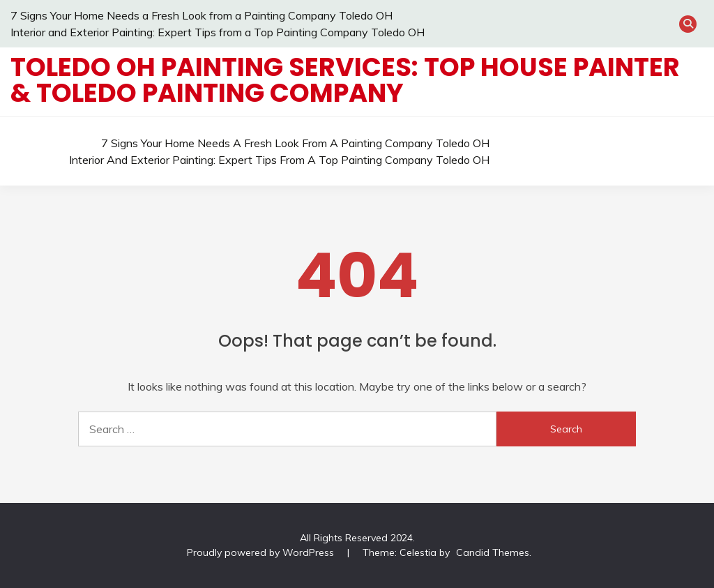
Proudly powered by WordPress (262, 552)
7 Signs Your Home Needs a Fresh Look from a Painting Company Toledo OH (202, 15)
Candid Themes (493, 552)
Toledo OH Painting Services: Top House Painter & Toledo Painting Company (345, 80)
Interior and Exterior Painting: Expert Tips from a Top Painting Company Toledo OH (218, 32)
